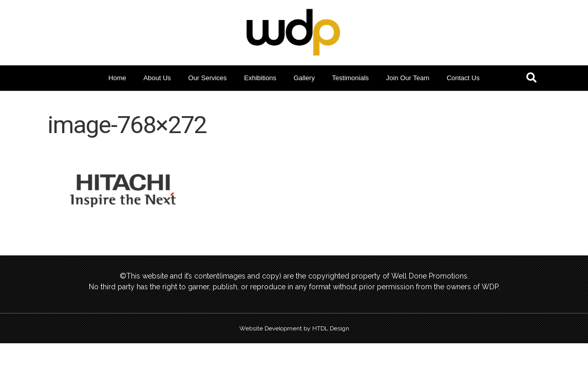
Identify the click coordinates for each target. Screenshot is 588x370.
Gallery (304, 78)
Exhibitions (260, 78)
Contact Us (463, 78)
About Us (157, 78)
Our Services (207, 78)
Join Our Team (408, 78)
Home (117, 78)
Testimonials (351, 78)
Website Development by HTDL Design (294, 328)
